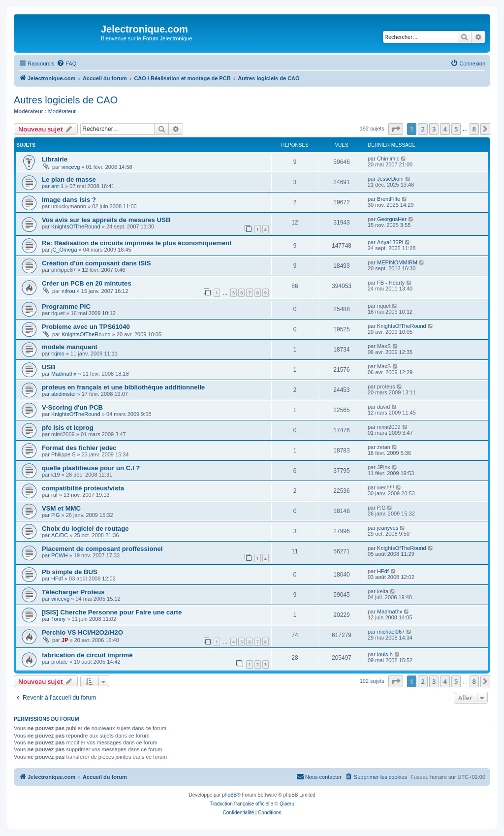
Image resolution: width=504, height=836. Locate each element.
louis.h (385, 654)
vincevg (71, 167)
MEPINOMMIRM (397, 262)
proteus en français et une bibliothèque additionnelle (123, 387)
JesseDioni (390, 179)
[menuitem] (66, 64)
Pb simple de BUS (70, 572)
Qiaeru (287, 804)
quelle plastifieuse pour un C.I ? (91, 468)
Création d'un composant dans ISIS (96, 263)
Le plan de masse (69, 179)
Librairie (55, 159)
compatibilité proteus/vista (83, 488)
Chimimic (388, 159)
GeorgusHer (392, 219)
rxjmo (58, 354)
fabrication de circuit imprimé (87, 655)
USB (49, 367)
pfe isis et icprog (68, 428)
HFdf (57, 579)
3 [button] (434, 129)
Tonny (58, 619)
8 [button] (474, 129)
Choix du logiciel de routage (85, 529)
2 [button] (423, 129)
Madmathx (64, 374)
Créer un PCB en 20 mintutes (87, 283)
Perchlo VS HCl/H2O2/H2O (82, 632)
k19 (56, 475)
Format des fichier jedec (79, 448)
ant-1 (57, 186)
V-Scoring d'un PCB (72, 407)
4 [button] (445, 129)
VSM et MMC (61, 508)
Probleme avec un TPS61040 (86, 327)
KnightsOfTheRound (76, 226)
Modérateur (62, 111)
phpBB (229, 795)
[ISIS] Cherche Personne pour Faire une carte (112, 612)
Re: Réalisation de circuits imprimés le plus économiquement (137, 243)
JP (65, 640)
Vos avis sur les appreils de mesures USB (106, 220)
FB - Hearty (391, 283)
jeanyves (388, 528)
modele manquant (70, 347)
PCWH (60, 555)
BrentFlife (389, 199)
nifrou (68, 291)
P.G (56, 515)
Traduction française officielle (241, 804)
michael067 (391, 632)
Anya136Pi (390, 242)
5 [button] (456, 129)
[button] (396, 129)
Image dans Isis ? (69, 200)
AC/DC (60, 535)
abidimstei (63, 394)
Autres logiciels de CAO (66, 100)
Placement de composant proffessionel (102, 549)
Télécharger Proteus (73, 592)
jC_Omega (64, 250)
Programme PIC (66, 306)
